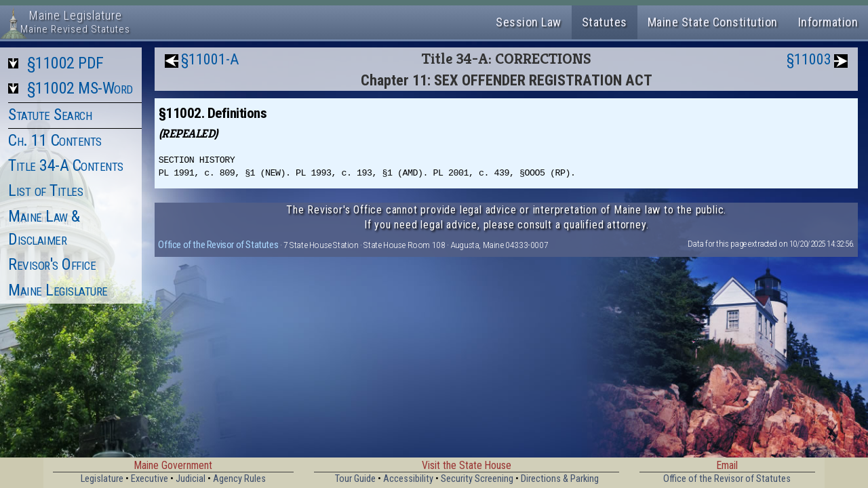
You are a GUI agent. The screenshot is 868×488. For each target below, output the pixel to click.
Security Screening (477, 479)
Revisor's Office (52, 264)
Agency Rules (239, 479)
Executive (150, 479)
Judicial (191, 479)
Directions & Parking (560, 479)
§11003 (809, 59)
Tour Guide (355, 479)
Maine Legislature (58, 290)
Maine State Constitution (713, 22)
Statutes (605, 22)
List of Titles (45, 190)
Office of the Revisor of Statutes (218, 245)
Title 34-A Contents (66, 165)
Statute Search (50, 115)
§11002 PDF (65, 63)
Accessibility (408, 479)
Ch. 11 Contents (55, 140)
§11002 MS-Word (80, 88)
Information (828, 22)
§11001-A (210, 59)
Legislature (102, 479)
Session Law (529, 22)
